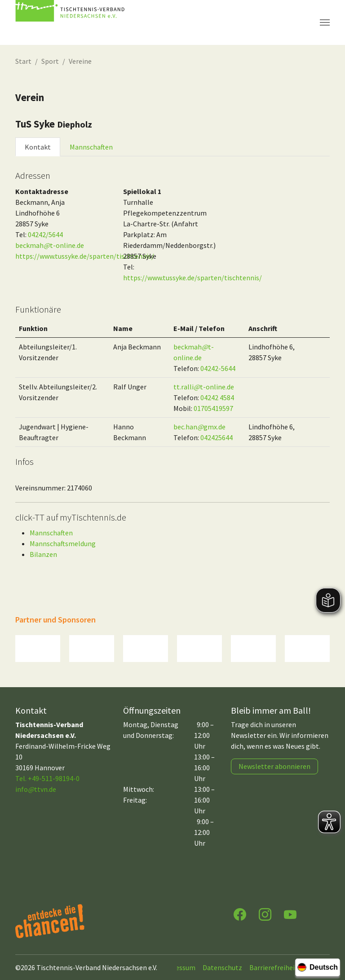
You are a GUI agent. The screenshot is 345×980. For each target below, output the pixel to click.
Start (23, 61)
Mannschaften (91, 147)
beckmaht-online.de (50, 245)
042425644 (217, 437)
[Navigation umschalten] (325, 22)
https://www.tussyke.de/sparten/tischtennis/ (85, 256)
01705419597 (213, 408)
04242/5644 (45, 234)
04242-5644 (218, 368)
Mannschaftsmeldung (63, 543)
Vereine (80, 61)
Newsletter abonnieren (274, 766)
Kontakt (38, 147)
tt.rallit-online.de (204, 387)
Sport (50, 61)
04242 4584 (217, 397)
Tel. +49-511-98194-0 (47, 778)
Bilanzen (43, 554)
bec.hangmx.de (199, 427)
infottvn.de (36, 789)
